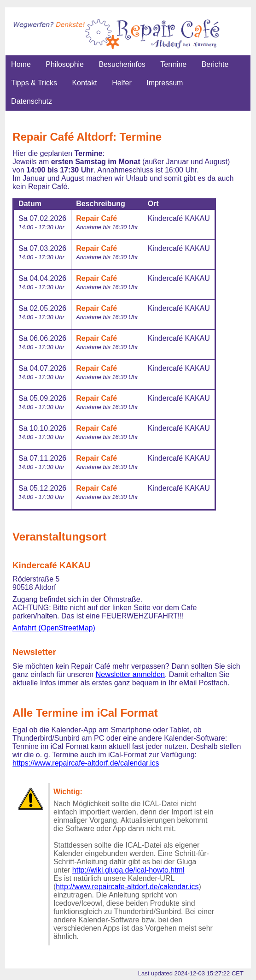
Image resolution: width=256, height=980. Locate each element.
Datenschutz (32, 101)
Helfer (122, 83)
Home (21, 64)
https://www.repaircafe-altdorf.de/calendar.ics (86, 763)
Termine (173, 64)
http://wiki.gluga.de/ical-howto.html (128, 870)
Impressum (165, 83)
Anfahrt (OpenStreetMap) (54, 628)
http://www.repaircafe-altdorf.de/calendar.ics (127, 887)
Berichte (215, 64)
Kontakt (84, 83)
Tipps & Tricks (34, 83)
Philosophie (65, 64)
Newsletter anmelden (130, 674)
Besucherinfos (122, 64)
